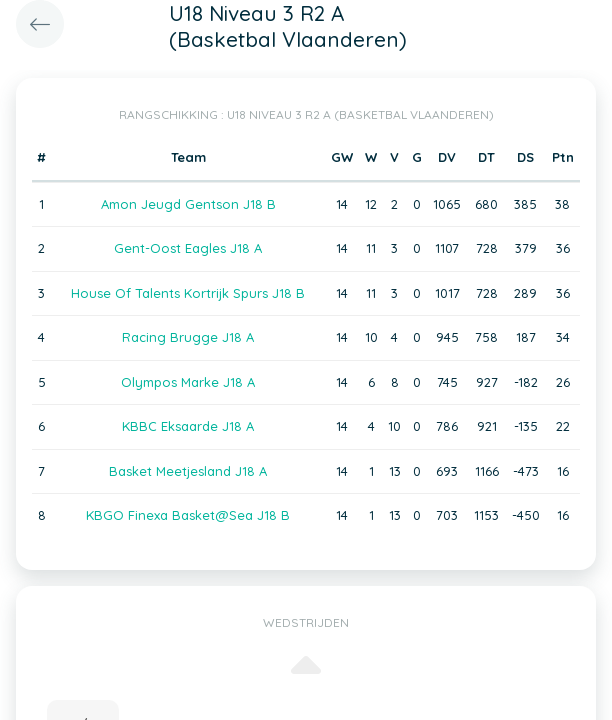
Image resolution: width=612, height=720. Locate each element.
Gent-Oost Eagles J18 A (188, 248)
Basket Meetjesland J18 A (188, 471)
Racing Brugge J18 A (188, 337)
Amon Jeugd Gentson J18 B (188, 204)
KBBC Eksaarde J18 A (188, 426)
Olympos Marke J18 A (188, 382)
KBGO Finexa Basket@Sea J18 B (188, 515)
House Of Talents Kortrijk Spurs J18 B (188, 293)
